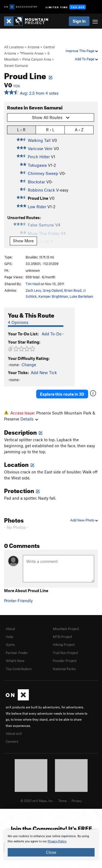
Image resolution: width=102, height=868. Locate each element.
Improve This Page (82, 51)
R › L (50, 129)
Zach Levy (33, 290)
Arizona (33, 47)
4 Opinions (18, 322)
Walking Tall (39, 140)
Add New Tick (44, 372)
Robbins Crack (41, 190)
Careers (12, 741)
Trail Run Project (65, 653)
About (10, 629)
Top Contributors (19, 669)
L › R (21, 129)
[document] (51, 845)
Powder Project (65, 661)
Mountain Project (66, 629)
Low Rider (37, 207)
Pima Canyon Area (37, 59)
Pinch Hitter (39, 157)
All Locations (14, 47)
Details (29, 419)
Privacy (77, 801)
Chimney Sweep (43, 173)
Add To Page (86, 59)
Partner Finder (17, 653)
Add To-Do (52, 334)
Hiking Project (64, 645)
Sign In (79, 21)
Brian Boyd (73, 290)
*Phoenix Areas (32, 53)
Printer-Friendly (18, 601)
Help (9, 637)
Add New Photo (84, 520)
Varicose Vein (40, 148)
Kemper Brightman (53, 296)
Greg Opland (53, 290)
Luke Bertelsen (81, 296)
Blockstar (36, 182)
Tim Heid (33, 284)
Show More (23, 241)
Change (29, 365)
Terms (63, 801)
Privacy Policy (57, 841)
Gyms (10, 645)
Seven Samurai (16, 65)
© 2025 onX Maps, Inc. (37, 801)
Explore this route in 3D (62, 394)
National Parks (64, 669)
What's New (15, 661)
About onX (14, 733)
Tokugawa (37, 165)
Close (51, 852)
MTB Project (62, 637)
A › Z (79, 129)
